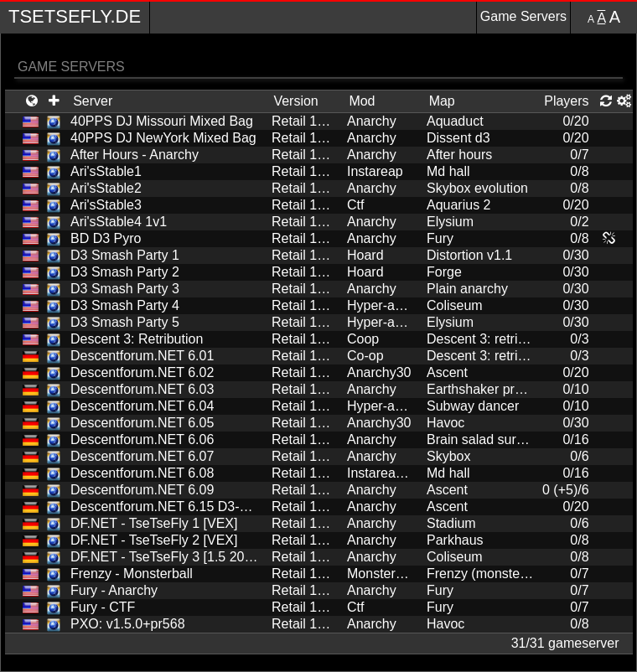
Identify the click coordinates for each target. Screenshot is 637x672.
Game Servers (523, 16)
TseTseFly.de (75, 16)
